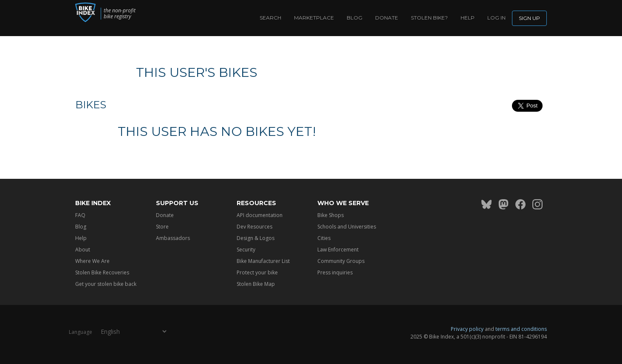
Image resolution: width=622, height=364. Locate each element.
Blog (355, 18)
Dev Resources (254, 227)
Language (81, 332)
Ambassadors (173, 238)
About (83, 250)
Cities (324, 238)
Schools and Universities (347, 227)
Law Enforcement (338, 250)
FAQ (80, 215)
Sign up (529, 18)
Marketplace (314, 18)
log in (496, 18)
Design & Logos (256, 238)
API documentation (260, 215)
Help (468, 18)
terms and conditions (521, 329)
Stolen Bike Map (256, 284)
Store (162, 227)
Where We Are (92, 261)
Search (270, 18)
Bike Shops (331, 215)
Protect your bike (257, 272)
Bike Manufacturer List (263, 261)
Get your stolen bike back (106, 284)
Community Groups (341, 261)
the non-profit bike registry (131, 14)
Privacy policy (467, 329)
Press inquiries (335, 272)
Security (246, 250)
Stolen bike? (429, 18)
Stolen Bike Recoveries (102, 272)
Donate (387, 18)
